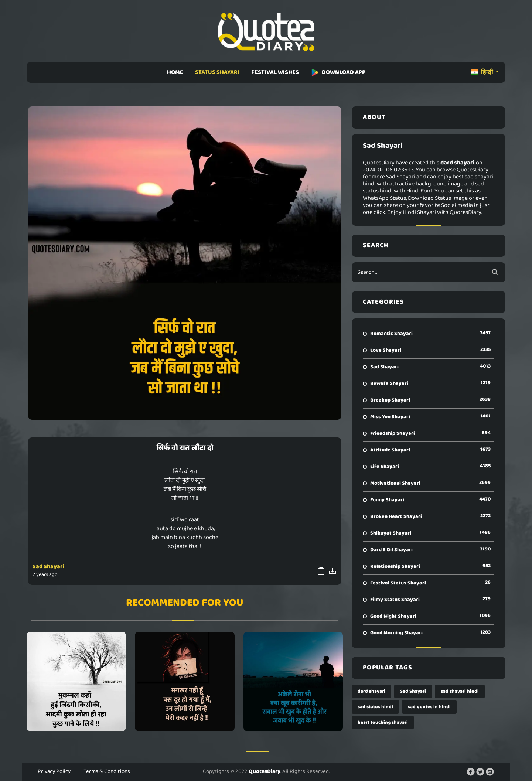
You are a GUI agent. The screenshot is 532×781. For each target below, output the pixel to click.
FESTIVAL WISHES (275, 72)
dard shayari (371, 691)
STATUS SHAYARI (217, 72)
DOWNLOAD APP (338, 72)
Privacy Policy (54, 771)
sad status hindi (375, 707)
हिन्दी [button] (483, 72)
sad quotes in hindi (429, 707)
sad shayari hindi (460, 691)
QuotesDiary (265, 771)
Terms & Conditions (107, 771)
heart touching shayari (383, 722)
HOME (175, 72)
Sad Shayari (49, 567)
